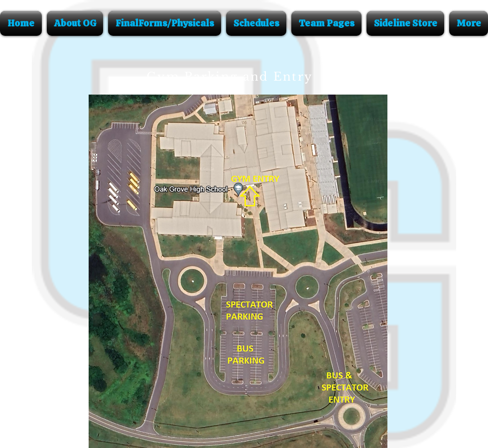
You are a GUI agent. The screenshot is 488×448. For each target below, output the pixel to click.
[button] (75, 23)
